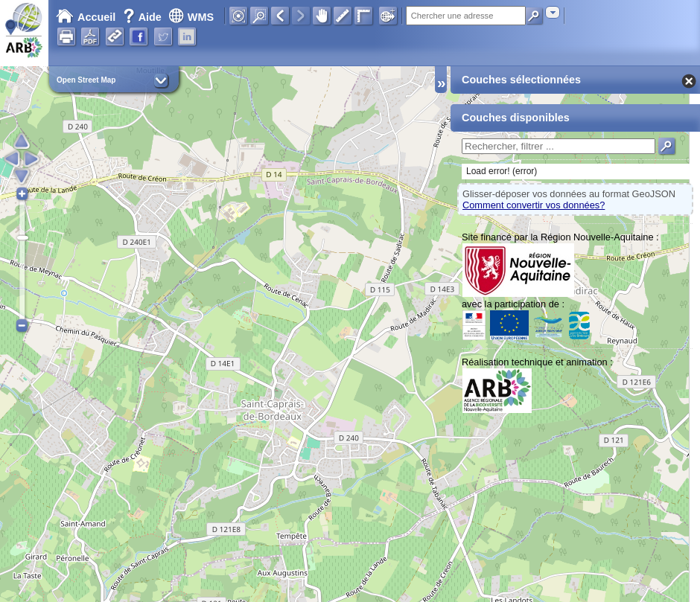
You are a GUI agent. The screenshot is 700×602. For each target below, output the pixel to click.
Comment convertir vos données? (534, 205)
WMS (191, 17)
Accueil (86, 17)
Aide (144, 17)
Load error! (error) (502, 171)
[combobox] (553, 12)
